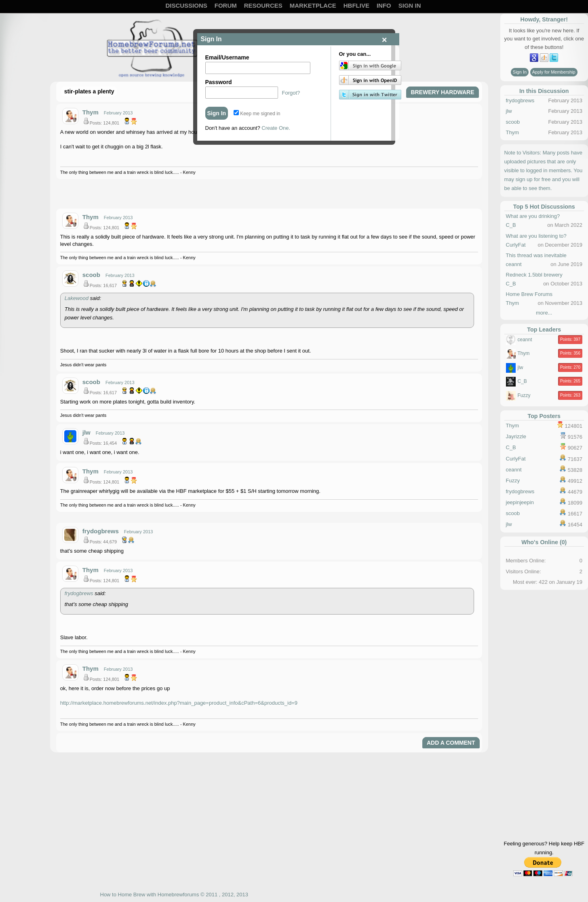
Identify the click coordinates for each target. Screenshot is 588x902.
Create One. (276, 128)
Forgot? (291, 93)
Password (219, 82)
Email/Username (227, 57)
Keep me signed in (257, 114)
